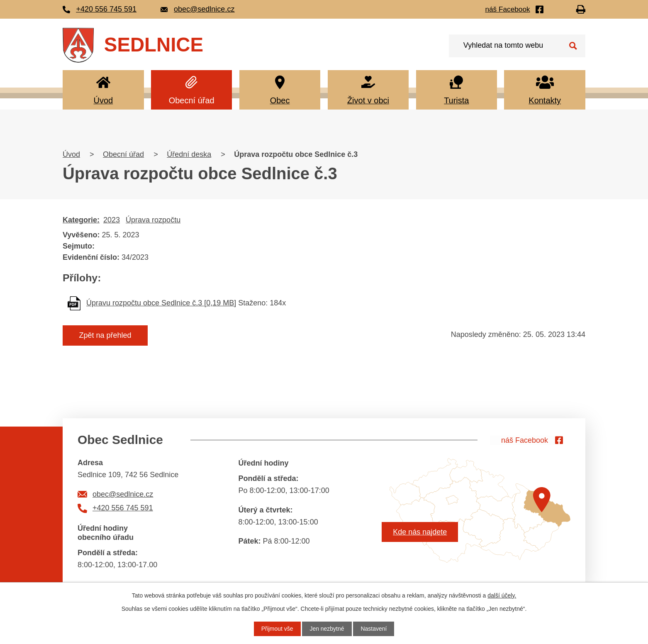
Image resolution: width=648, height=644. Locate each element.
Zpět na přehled (105, 335)
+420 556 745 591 (123, 508)
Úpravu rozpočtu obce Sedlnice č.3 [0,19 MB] (161, 303)
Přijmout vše (277, 629)
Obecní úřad (192, 100)
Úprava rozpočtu (153, 220)
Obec (280, 100)
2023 (112, 220)
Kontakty (545, 100)
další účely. (502, 595)
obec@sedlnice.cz (123, 494)
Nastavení (374, 629)
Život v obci (368, 100)
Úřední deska (189, 154)
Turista (456, 100)
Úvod (103, 100)
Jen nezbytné (327, 629)
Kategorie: (81, 220)
